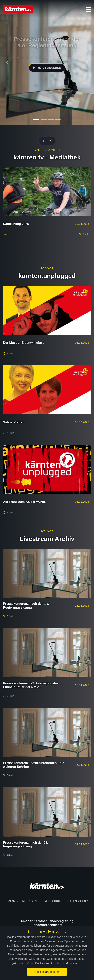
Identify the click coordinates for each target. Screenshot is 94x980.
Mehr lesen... (74, 963)
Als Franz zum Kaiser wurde (24, 502)
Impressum (52, 901)
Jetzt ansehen (47, 68)
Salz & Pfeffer (13, 422)
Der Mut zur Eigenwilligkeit (23, 343)
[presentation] (45, 141)
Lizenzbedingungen (21, 901)
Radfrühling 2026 (16, 224)
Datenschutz (78, 901)
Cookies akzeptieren (47, 972)
